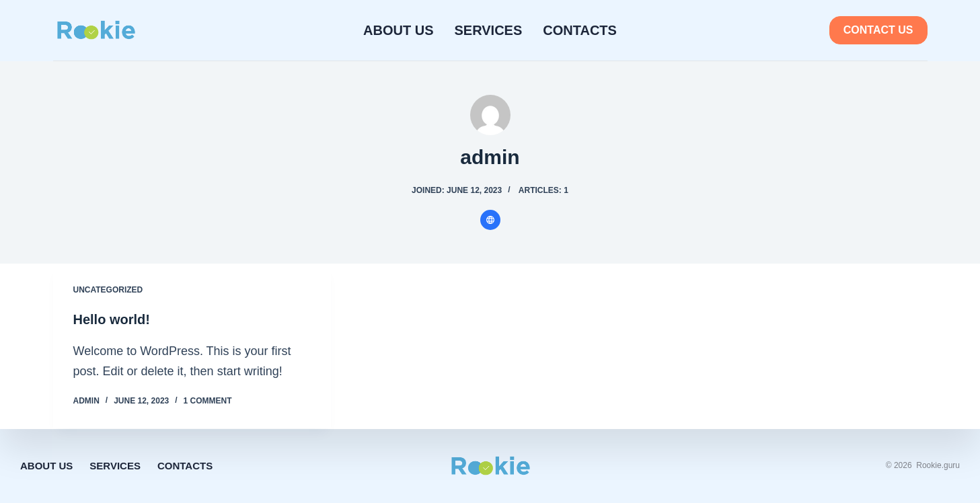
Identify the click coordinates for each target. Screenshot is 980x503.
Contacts (580, 30)
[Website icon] (490, 220)
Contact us (878, 30)
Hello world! (112, 319)
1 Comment (208, 401)
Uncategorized (108, 290)
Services (489, 30)
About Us (398, 30)
